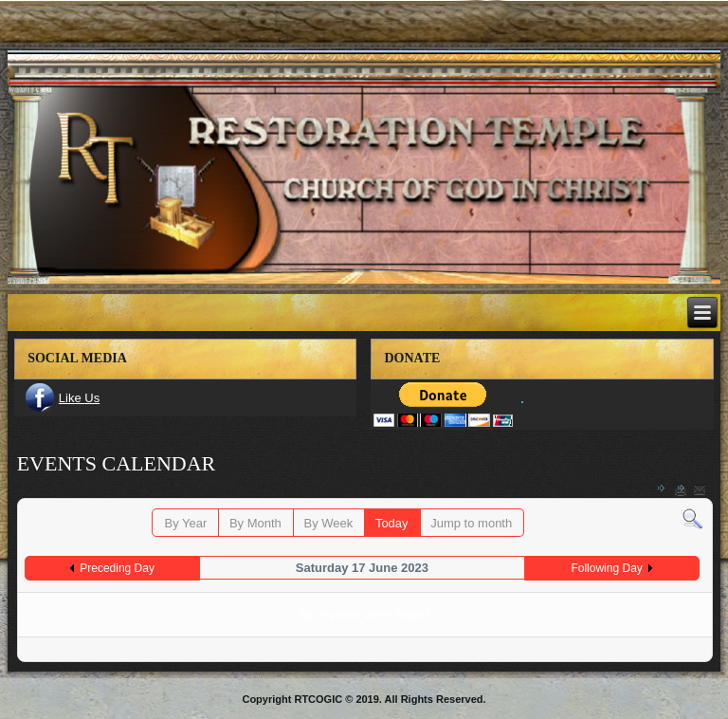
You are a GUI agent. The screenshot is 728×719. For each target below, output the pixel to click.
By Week (328, 523)
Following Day (606, 568)
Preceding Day (117, 568)
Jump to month (471, 523)
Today (392, 523)
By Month (255, 523)
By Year (185, 523)
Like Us (79, 398)
